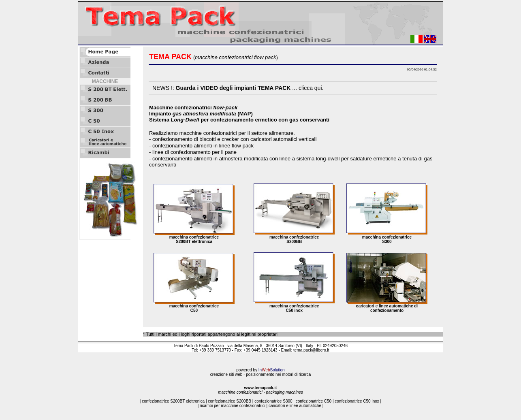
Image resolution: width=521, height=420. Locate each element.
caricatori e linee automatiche (295, 406)
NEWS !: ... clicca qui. (238, 88)
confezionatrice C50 (314, 401)
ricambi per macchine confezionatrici (233, 406)
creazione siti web (226, 374)
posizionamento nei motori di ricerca (278, 374)
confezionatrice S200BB (230, 401)
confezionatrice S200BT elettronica (173, 401)
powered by (260, 370)
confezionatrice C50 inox (357, 401)
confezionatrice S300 (273, 401)
